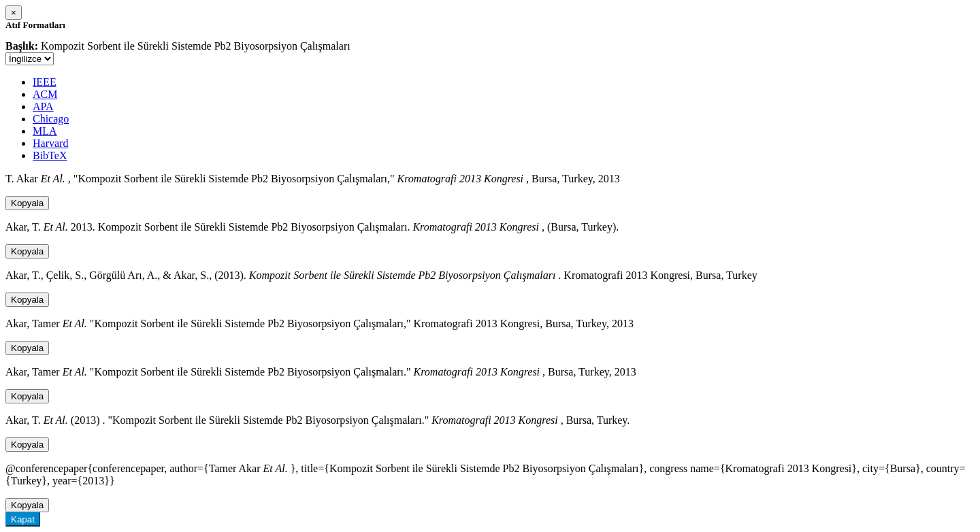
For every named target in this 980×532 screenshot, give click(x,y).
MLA (45, 131)
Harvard (50, 143)
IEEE (45, 82)
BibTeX (50, 155)
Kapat (23, 519)
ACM (45, 94)
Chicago (51, 119)
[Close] (14, 13)
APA (43, 106)
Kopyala (27, 203)
